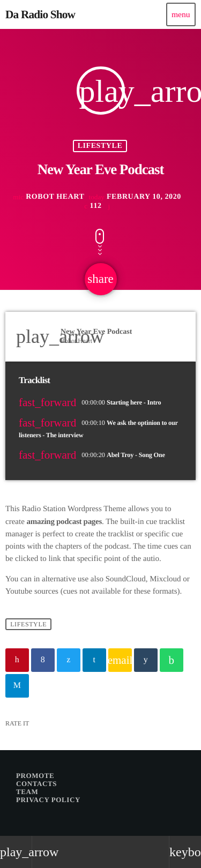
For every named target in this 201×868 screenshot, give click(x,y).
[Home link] (40, 14)
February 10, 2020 (135, 197)
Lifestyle (100, 146)
